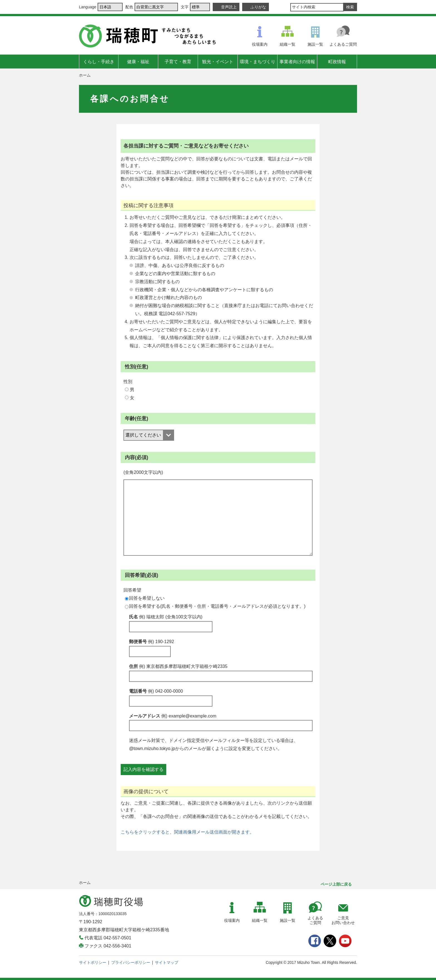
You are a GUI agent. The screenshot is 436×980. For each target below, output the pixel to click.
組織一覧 (288, 44)
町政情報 (337, 62)
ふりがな (258, 7)
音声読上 (229, 7)
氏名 (166, 617)
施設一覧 (315, 44)
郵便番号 (152, 642)
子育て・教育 (178, 62)
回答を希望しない (145, 598)
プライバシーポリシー (131, 962)
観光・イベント (218, 62)
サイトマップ (167, 962)
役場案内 (260, 44)
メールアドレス (173, 716)
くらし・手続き (99, 62)
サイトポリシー (93, 962)
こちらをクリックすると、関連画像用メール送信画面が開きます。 (187, 832)
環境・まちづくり (257, 62)
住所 (178, 666)
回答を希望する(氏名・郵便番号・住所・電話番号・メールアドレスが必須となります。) (215, 606)
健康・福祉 (138, 62)
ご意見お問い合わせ (343, 920)
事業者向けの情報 (297, 62)
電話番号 (156, 691)
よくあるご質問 (343, 44)
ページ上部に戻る (336, 884)
